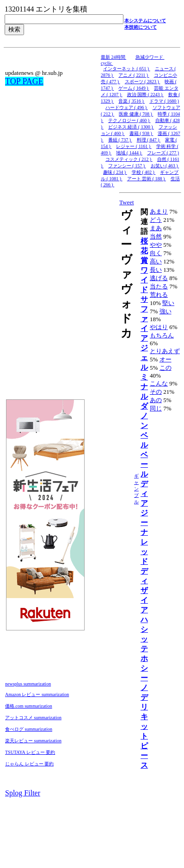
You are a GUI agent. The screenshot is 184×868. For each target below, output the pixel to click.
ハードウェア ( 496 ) (127, 107)
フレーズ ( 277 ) (163, 153)
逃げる (159, 278)
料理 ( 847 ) (149, 140)
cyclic (107, 63)
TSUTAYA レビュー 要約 (30, 752)
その (156, 392)
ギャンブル (136, 489)
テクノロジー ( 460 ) (129, 120)
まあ (156, 228)
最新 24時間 (113, 57)
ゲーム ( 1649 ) (134, 88)
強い (166, 311)
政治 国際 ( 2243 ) (145, 95)
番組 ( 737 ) (120, 140)
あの (156, 400)
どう (156, 220)
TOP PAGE (24, 81)
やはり (159, 327)
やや (156, 245)
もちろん (162, 335)
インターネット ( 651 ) (127, 69)
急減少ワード (150, 57)
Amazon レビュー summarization (37, 694)
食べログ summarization (29, 729)
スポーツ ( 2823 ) (143, 82)
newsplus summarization (28, 684)
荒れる (159, 295)
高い (156, 261)
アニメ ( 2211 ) (134, 75)
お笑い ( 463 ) (165, 166)
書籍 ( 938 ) (141, 133)
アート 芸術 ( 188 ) (147, 179)
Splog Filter (23, 793)
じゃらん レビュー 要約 (29, 764)
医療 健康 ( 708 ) (136, 114)
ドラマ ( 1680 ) (164, 101)
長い (156, 270)
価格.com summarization (29, 706)
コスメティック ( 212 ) (129, 159)
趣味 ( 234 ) (115, 172)
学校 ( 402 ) (144, 172)
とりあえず (165, 351)
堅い (168, 303)
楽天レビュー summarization (33, 741)
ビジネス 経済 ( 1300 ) (131, 127)
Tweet (127, 202)
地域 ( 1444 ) (129, 153)
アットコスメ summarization (33, 718)
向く (156, 253)
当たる (159, 286)
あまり (159, 211)
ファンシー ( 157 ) (127, 166)
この (166, 368)
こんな (159, 383)
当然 (156, 236)
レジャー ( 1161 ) (134, 146)
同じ (156, 408)
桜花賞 (144, 251)
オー (166, 359)
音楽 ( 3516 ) (132, 101)
